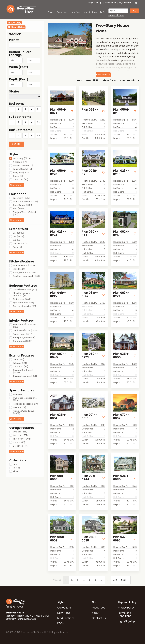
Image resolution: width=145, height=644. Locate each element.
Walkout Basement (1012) (25, 202)
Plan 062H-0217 (121, 233)
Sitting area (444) (22, 299)
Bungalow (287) (21, 173)
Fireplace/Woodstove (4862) (24, 412)
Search (17, 144)
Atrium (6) (18, 395)
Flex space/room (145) (24, 338)
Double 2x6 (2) (20, 244)
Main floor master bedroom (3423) (22, 294)
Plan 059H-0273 (90, 356)
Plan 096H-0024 (58, 111)
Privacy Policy (126, 608)
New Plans (76, 12)
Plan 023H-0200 (121, 172)
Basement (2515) (21, 198)
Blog (95, 602)
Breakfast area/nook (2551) (26, 276)
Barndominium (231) (23, 166)
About (96, 613)
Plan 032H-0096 (121, 539)
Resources (98, 608)
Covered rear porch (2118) (26, 376)
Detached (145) (21, 446)
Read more (102, 75)
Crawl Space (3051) (23, 205)
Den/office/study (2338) (25, 331)
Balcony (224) (20, 363)
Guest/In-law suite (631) (25, 290)
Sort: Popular (129, 80)
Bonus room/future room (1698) (26, 326)
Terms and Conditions (124, 614)
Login (91, 3)
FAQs (103, 12)
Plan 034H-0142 (90, 294)
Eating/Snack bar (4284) (25, 273)
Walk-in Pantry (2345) (24, 266)
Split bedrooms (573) (24, 303)
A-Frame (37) (20, 162)
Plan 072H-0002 (121, 416)
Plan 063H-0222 (121, 294)
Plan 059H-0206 (121, 111)
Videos (16, 471)
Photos (16, 468)
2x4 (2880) (19, 233)
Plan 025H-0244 (90, 478)
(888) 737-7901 (14, 607)
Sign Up (98, 3)
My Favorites (125, 3)
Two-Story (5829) (22, 159)
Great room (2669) (23, 341)
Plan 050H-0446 (90, 233)
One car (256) (20, 432)
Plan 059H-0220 (58, 172)
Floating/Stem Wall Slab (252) (25, 213)
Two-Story (15, 23)
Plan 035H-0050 (121, 356)
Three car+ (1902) (22, 439)
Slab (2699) (19, 209)
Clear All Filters (16, 27)
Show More (15, 185)
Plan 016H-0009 (58, 539)
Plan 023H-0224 (58, 233)
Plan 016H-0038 (89, 539)
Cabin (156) (19, 176)
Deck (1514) (19, 360)
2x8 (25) (17, 240)
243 (115, 580)
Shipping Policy (127, 602)
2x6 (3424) (19, 237)
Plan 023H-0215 (90, 172)
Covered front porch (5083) (23, 371)
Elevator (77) (20, 408)
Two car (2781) (20, 435)
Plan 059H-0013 (90, 111)
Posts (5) (17, 247)
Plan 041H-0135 (58, 294)
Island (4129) (19, 269)
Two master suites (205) (25, 306)
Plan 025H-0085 (121, 478)
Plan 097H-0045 (58, 356)
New (15, 464)
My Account (110, 3)
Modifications (90, 12)
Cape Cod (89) (21, 180)
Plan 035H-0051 (58, 416)
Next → (125, 580)
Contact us (99, 618)
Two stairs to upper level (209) (25, 399)
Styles (51, 12)
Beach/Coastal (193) (23, 169)
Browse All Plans (116, 15)
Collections (62, 12)
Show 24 (109, 80)
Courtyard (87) (21, 367)
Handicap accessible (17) (25, 404)
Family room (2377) (23, 334)
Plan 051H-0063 (58, 478)
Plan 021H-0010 (89, 416)
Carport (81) (19, 442)
